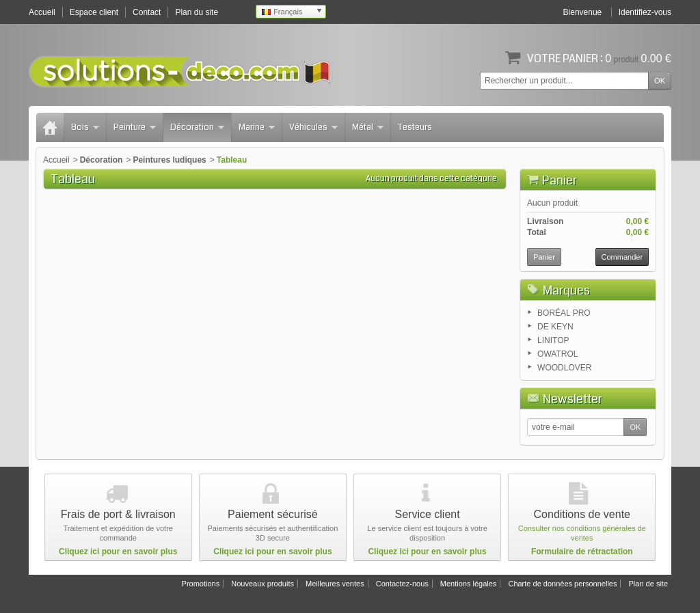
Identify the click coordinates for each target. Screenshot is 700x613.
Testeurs (415, 127)
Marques (566, 290)
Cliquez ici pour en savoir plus (118, 551)
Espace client (94, 12)
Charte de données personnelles (562, 584)
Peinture (135, 127)
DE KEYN (555, 327)
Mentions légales (469, 584)
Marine (257, 127)
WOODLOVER (564, 368)
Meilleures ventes (335, 584)
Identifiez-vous (645, 12)
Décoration (197, 127)
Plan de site (648, 584)
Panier (560, 180)
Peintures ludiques (169, 160)
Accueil (56, 160)
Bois (85, 127)
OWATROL (557, 354)
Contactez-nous (402, 584)
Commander (622, 257)
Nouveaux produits (262, 584)
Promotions (201, 584)
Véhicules (313, 127)
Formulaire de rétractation (582, 551)
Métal (368, 127)
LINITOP (553, 340)
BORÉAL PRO (564, 313)
